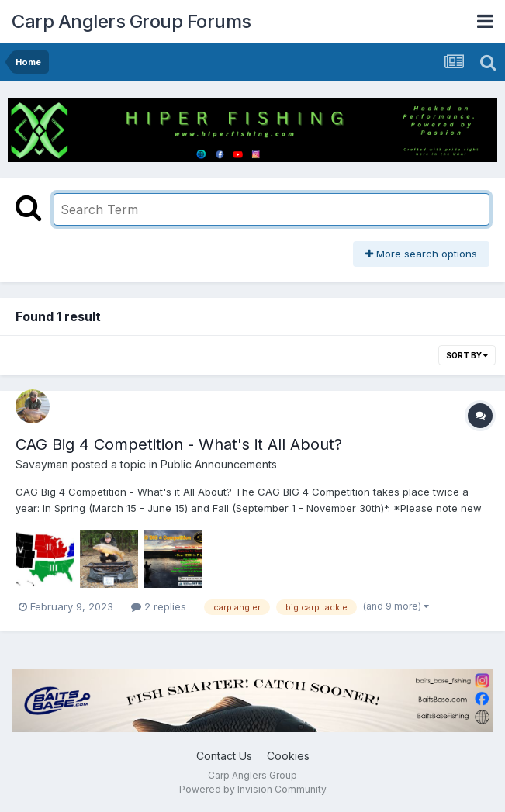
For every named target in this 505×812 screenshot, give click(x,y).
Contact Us (224, 756)
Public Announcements (219, 464)
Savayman (42, 464)
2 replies (159, 606)
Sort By (467, 355)
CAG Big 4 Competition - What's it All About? (179, 444)
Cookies (288, 756)
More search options (421, 254)
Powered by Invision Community (253, 789)
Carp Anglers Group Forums (131, 21)
